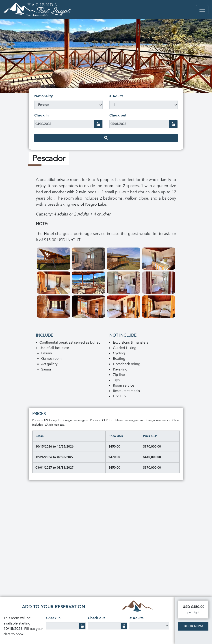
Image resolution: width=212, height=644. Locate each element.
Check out (118, 115)
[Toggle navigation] (202, 10)
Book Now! (193, 626)
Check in (41, 115)
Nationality (43, 96)
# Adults (116, 96)
